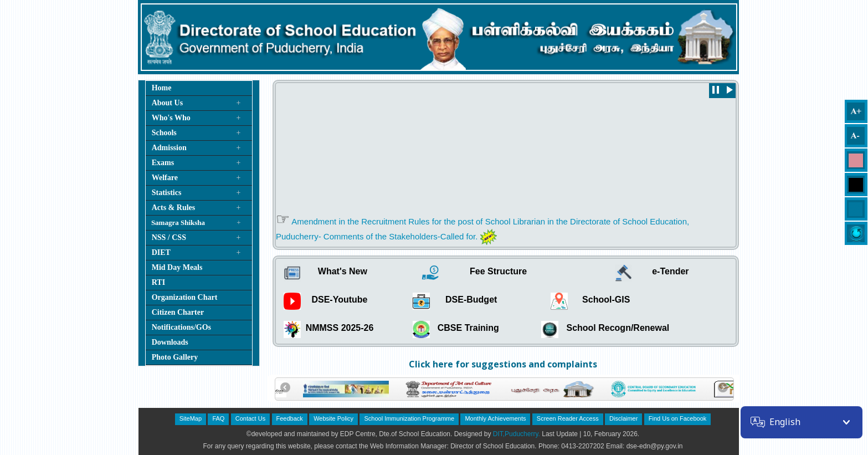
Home (162, 88)
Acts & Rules (174, 208)
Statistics (167, 193)
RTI (158, 282)
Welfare (165, 178)
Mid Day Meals (177, 267)
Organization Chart (185, 297)
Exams (163, 163)
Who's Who (171, 118)
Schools (164, 133)
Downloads (170, 342)
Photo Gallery (175, 357)
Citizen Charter (178, 312)
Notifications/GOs (181, 327)
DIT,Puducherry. (517, 434)
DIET (161, 252)
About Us (167, 103)
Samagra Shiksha (178, 223)
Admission (169, 148)
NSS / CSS (169, 237)
